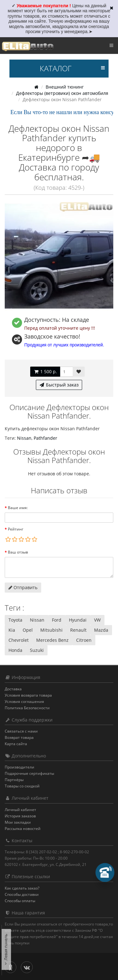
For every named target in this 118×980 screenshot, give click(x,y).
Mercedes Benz (52, 640)
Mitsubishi (51, 630)
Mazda (101, 630)
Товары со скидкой (22, 786)
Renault (78, 630)
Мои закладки (18, 822)
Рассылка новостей (23, 829)
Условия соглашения (24, 702)
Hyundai (78, 620)
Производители (20, 767)
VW (97, 620)
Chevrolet (19, 640)
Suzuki (37, 650)
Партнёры (14, 780)
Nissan (24, 438)
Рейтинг (16, 529)
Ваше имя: (18, 508)
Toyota (15, 620)
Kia (12, 630)
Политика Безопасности (27, 708)
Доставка (13, 689)
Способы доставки (22, 894)
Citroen (84, 640)
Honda (15, 650)
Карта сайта (16, 744)
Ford (57, 620)
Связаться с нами (21, 731)
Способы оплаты (20, 901)
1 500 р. (45, 371)
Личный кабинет (20, 810)
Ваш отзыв (18, 552)
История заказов (20, 816)
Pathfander (45, 438)
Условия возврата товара (28, 695)
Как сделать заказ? (22, 888)
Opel (28, 630)
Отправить (23, 587)
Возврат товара (19, 737)
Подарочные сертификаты (29, 773)
